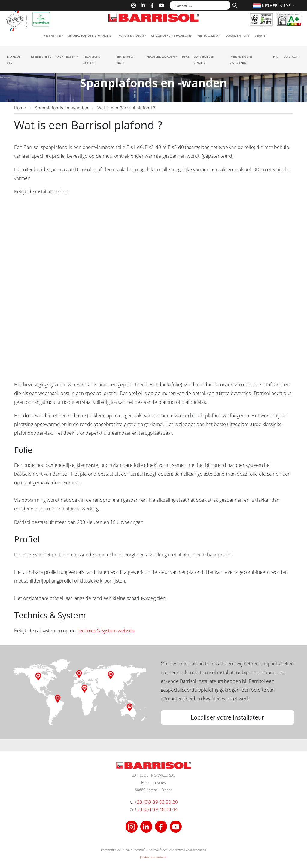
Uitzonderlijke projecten (172, 35)
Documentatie (237, 35)
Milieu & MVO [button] (208, 35)
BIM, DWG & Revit (125, 59)
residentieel (41, 56)
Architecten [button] (66, 56)
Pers (185, 56)
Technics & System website (106, 631)
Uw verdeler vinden (204, 59)
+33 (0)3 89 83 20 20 (156, 802)
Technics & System (92, 59)
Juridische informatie (154, 857)
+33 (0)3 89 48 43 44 (156, 809)
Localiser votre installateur (227, 717)
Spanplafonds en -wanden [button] (90, 35)
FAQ (276, 56)
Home (20, 108)
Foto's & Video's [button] (131, 35)
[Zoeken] (234, 5)
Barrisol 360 (14, 59)
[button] (275, 6)
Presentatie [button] (51, 35)
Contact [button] (290, 56)
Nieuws (260, 35)
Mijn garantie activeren (242, 59)
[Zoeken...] (200, 5)
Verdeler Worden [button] (161, 56)
